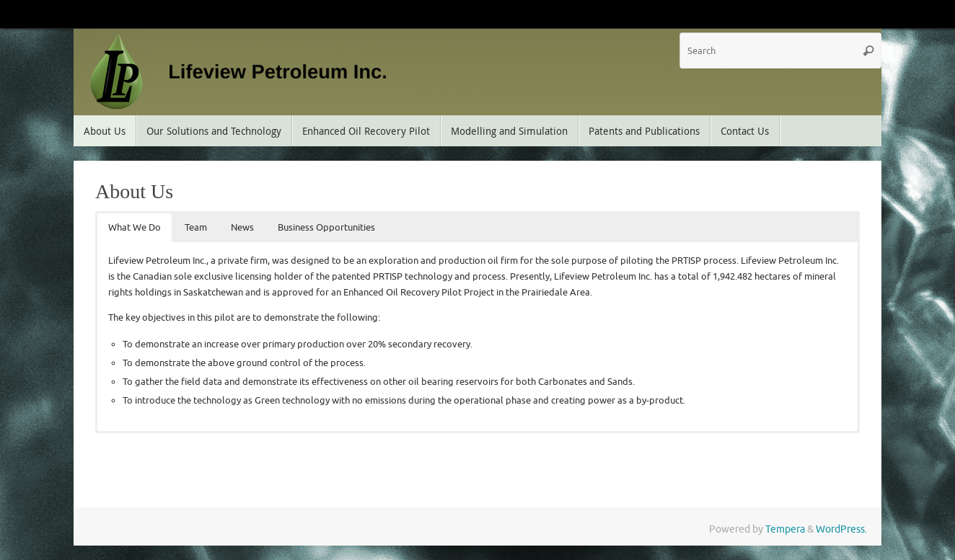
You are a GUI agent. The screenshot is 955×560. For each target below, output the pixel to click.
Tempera (785, 529)
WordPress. (841, 529)
